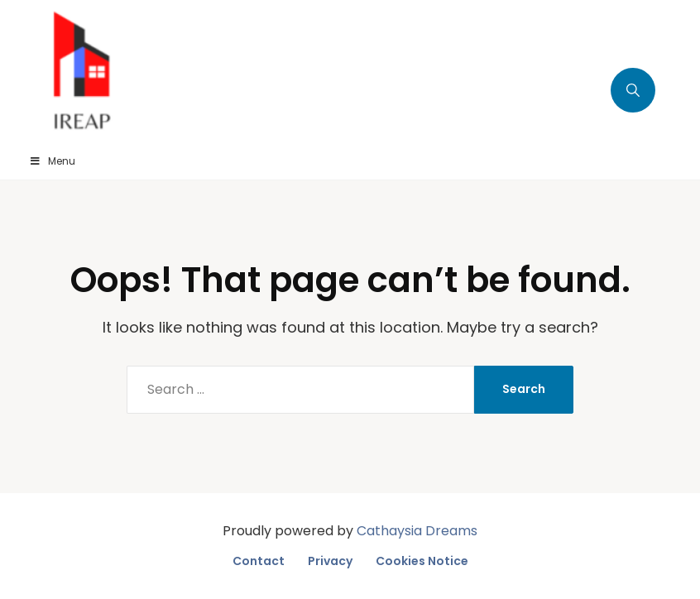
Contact (259, 561)
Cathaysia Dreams (417, 531)
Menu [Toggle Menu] (52, 161)
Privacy (330, 561)
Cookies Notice (422, 561)
